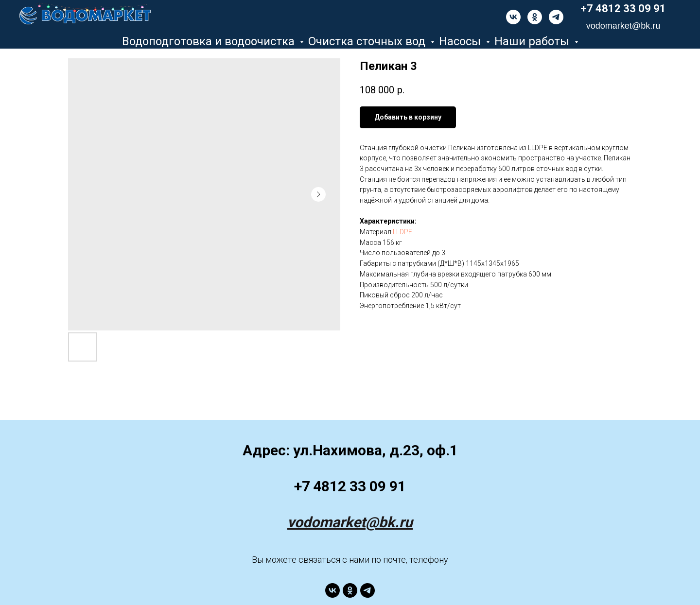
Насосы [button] (461, 41)
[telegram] (556, 17)
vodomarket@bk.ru (350, 522)
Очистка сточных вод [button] (368, 41)
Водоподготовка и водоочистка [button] (210, 41)
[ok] (535, 17)
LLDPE (402, 232)
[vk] (513, 17)
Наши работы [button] (533, 41)
